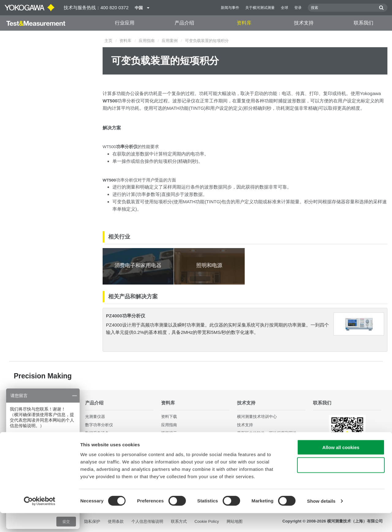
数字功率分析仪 (99, 425)
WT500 (109, 147)
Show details (321, 520)
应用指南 (147, 41)
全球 (285, 8)
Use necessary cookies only (341, 484)
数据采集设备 (97, 433)
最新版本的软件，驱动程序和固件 (267, 433)
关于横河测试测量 (260, 8)
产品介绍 (184, 23)
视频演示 (169, 433)
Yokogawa (370, 93)
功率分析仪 (129, 101)
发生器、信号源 (99, 450)
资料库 (244, 23)
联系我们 (364, 23)
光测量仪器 (95, 417)
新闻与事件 (230, 8)
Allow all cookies (341, 466)
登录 (298, 8)
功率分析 (125, 180)
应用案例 (170, 41)
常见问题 (245, 450)
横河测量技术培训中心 (257, 417)
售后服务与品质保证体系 (259, 442)
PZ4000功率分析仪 (126, 316)
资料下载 (169, 417)
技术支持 (304, 23)
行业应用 (125, 23)
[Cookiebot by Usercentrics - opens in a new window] (40, 520)
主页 (108, 41)
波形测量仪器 (97, 442)
